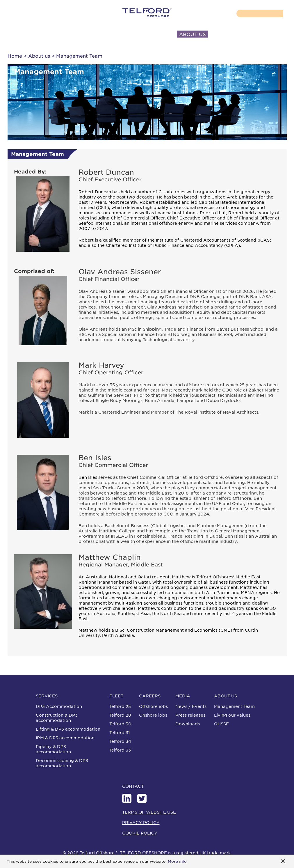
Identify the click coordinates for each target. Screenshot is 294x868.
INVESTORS (154, 34)
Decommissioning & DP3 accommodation (62, 763)
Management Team (234, 706)
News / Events (191, 706)
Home (15, 56)
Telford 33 (120, 750)
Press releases (190, 715)
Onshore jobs (153, 715)
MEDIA (120, 34)
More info (177, 861)
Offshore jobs (153, 706)
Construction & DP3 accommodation (57, 718)
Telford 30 (120, 724)
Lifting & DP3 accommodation (68, 729)
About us (39, 56)
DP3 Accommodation (59, 706)
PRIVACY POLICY (141, 822)
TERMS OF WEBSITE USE (149, 812)
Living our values (232, 715)
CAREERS (89, 34)
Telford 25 (120, 706)
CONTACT (229, 34)
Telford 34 (120, 741)
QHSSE (221, 724)
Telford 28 (120, 715)
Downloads (188, 724)
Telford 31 (120, 732)
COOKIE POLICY (140, 833)
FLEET (59, 34)
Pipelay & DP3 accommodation (53, 749)
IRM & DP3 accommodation (65, 738)
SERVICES (28, 34)
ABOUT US (193, 34)
